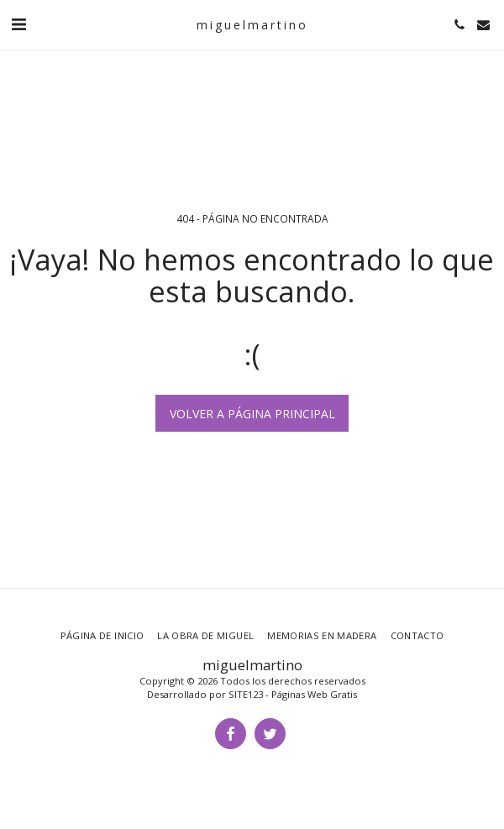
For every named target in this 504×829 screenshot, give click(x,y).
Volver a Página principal (252, 414)
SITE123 (246, 694)
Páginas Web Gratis (314, 694)
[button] (18, 24)
